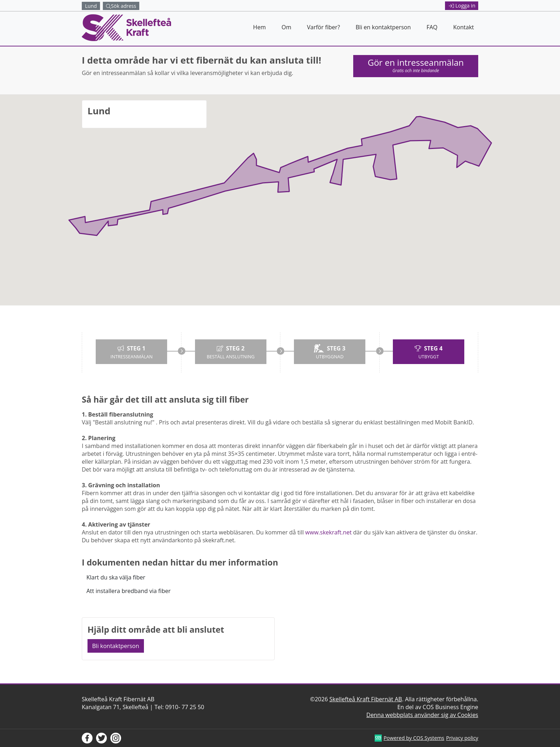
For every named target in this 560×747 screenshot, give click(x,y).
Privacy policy (462, 738)
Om (286, 27)
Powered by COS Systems (414, 738)
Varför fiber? (323, 27)
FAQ (432, 27)
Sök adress (121, 6)
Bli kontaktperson (116, 646)
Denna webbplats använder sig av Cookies (422, 715)
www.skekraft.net (329, 532)
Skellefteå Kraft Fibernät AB (366, 699)
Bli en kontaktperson (383, 27)
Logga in (462, 6)
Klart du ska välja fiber (116, 577)
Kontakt (464, 27)
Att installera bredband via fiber (129, 591)
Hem (260, 27)
